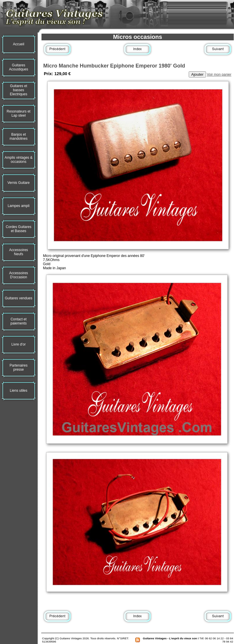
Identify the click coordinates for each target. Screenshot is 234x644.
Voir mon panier (219, 75)
